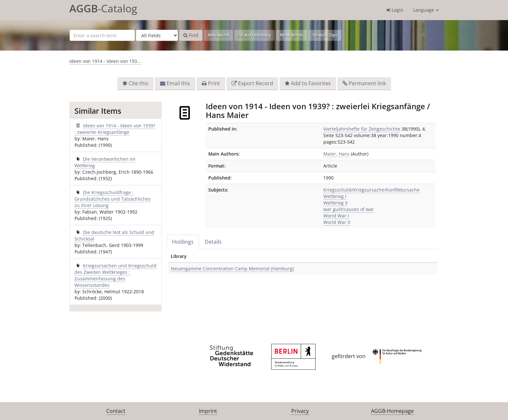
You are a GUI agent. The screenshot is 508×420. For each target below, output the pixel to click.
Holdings (183, 242)
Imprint (208, 411)
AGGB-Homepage (392, 411)
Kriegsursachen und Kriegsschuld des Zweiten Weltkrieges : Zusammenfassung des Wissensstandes (115, 275)
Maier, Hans (336, 154)
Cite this (139, 83)
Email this (178, 83)
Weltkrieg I (335, 196)
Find (191, 35)
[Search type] (157, 35)
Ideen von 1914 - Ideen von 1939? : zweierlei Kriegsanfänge (115, 129)
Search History (254, 35)
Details (213, 242)
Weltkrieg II (335, 203)
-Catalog (103, 8)
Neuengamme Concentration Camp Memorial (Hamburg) (232, 268)
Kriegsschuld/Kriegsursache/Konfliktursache (371, 190)
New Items (292, 35)
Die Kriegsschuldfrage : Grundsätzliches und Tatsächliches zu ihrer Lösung (113, 199)
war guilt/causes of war (349, 209)
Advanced (218, 35)
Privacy (300, 411)
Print (214, 83)
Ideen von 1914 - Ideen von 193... (105, 61)
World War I (336, 216)
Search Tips (325, 35)
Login (395, 10)
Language (426, 10)
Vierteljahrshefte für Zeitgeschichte (362, 129)
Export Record (256, 83)
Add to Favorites (311, 83)
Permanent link (367, 83)
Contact (116, 411)
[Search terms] (102, 35)
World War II (337, 222)
